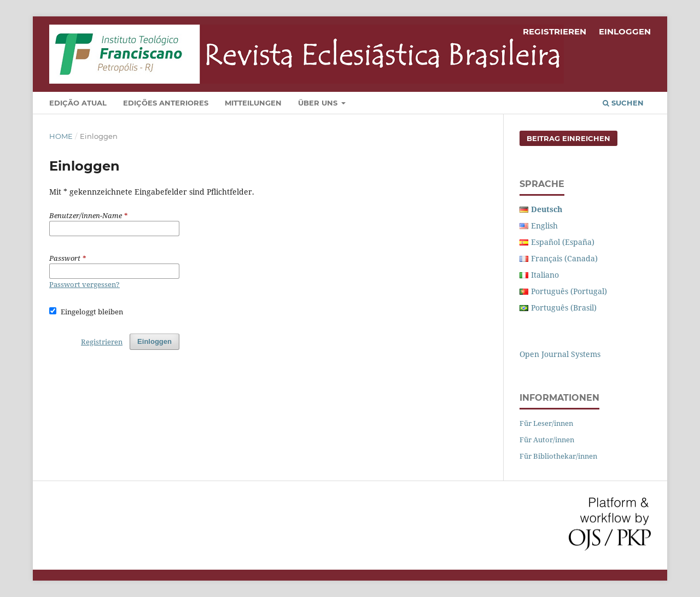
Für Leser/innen (546, 423)
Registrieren (555, 31)
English (544, 226)
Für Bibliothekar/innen (558, 456)
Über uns (319, 103)
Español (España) (563, 242)
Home (61, 136)
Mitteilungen (253, 103)
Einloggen (625, 31)
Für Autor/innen (547, 440)
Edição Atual (78, 103)
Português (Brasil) (564, 308)
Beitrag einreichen (568, 138)
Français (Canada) (564, 258)
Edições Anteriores (166, 103)
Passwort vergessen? (84, 284)
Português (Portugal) (569, 291)
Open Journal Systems (560, 354)
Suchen (623, 103)
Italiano (545, 275)
